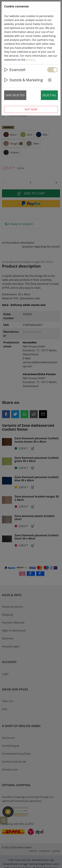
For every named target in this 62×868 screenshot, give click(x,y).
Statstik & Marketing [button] (23, 80)
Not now (31, 109)
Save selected (15, 95)
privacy (31, 60)
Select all (49, 95)
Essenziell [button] (15, 70)
